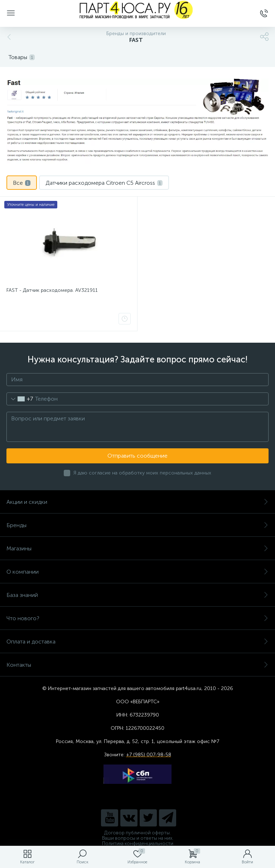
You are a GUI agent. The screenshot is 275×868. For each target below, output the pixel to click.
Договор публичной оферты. (137, 833)
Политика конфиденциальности (138, 843)
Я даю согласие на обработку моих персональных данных (142, 473)
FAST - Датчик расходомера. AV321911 (52, 290)
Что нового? (137, 618)
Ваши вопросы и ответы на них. (138, 838)
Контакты (137, 665)
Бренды (137, 525)
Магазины (137, 548)
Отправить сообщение (137, 456)
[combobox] (20, 399)
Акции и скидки (137, 502)
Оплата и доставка (137, 642)
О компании (137, 572)
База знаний (137, 595)
